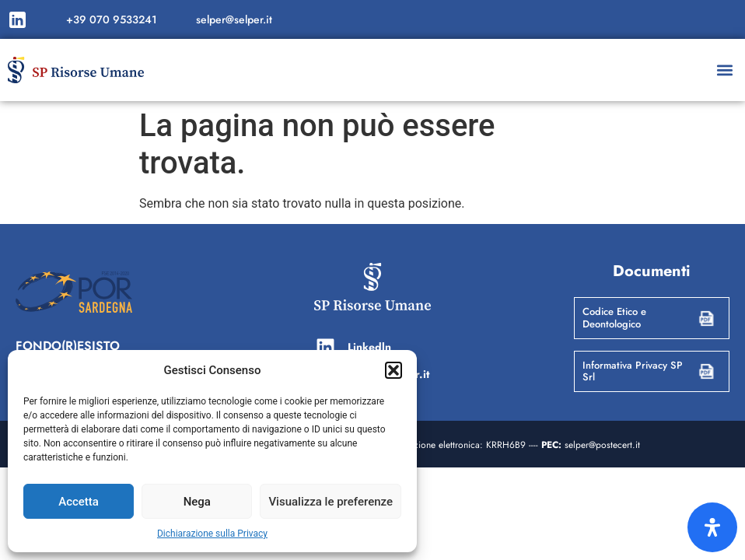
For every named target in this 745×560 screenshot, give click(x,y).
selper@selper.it (234, 19)
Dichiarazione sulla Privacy (212, 534)
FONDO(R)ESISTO (68, 346)
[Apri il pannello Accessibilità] (712, 527)
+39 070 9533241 (112, 19)
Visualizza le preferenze (331, 502)
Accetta (79, 502)
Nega (197, 502)
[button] (393, 370)
